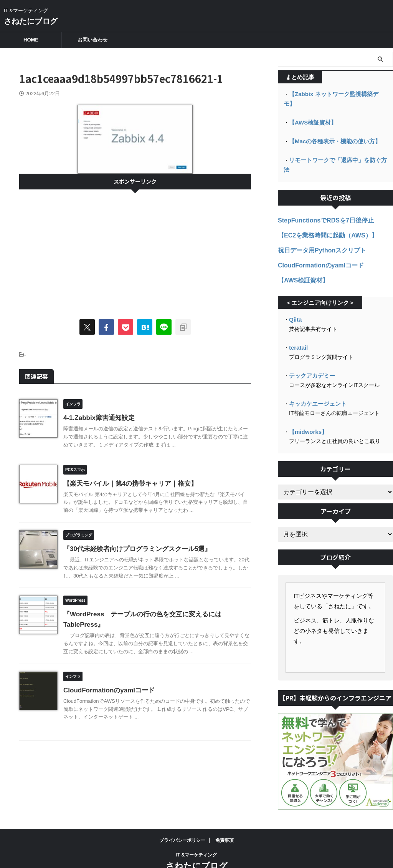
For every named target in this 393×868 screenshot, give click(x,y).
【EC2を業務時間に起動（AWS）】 (321, 215)
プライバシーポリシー (182, 818)
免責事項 (225, 818)
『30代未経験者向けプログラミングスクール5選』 (133, 549)
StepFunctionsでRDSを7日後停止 (320, 200)
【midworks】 (307, 409)
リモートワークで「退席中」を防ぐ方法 (337, 149)
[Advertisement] (135, 251)
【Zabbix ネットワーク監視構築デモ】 (336, 94)
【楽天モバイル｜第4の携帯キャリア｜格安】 (126, 484)
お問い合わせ (92, 40)
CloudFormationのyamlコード (106, 690)
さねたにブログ (31, 21)
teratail (298, 326)
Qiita (295, 299)
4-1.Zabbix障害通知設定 (97, 418)
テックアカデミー (310, 354)
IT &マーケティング (197, 832)
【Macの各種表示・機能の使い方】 (332, 131)
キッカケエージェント (316, 382)
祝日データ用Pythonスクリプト (316, 230)
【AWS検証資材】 (311, 112)
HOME (31, 40)
